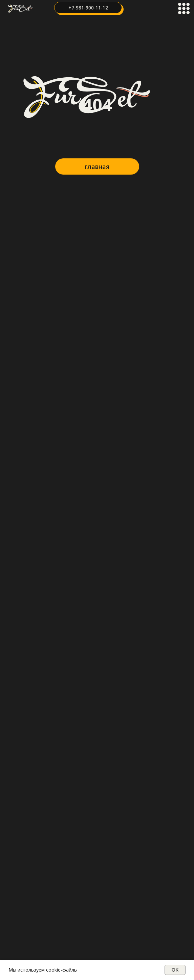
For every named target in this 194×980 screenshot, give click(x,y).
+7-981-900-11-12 (88, 8)
